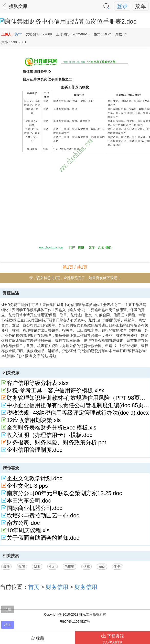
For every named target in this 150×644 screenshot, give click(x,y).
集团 (22, 567)
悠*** (18, 34)
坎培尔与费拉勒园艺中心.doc (43, 515)
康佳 (6, 567)
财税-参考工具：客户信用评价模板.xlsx (55, 390)
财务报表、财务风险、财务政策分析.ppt (56, 442)
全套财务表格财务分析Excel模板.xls (51, 428)
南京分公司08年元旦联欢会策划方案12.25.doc (64, 493)
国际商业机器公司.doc (34, 508)
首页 (34, 587)
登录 (122, 6)
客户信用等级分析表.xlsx (38, 383)
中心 (52, 567)
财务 (37, 567)
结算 (87, 567)
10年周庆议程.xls (28, 530)
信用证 (69, 567)
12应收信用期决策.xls (34, 420)
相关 (8, 625)
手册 (117, 567)
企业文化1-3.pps (27, 486)
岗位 (102, 567)
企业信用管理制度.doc (34, 450)
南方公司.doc (23, 523)
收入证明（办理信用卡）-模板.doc (50, 435)
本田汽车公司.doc (29, 501)
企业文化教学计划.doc (34, 478)
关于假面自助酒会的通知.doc (43, 538)
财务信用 (57, 587)
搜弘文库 (18, 6)
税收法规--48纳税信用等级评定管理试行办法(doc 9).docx (78, 413)
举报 (8, 609)
